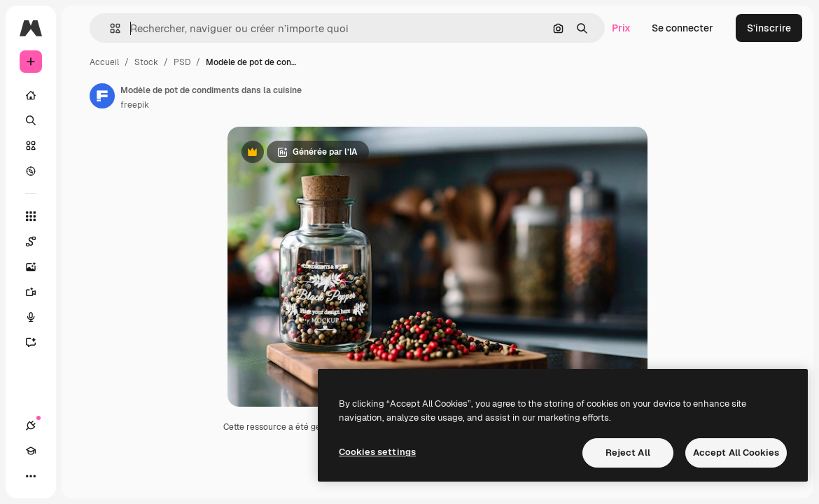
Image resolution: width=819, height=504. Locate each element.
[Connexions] (31, 426)
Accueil (104, 62)
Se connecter (682, 28)
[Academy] (31, 451)
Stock (146, 62)
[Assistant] (38, 342)
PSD (182, 62)
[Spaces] (38, 241)
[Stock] (31, 146)
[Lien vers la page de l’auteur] (102, 96)
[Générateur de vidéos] (38, 292)
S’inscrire (769, 28)
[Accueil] (31, 95)
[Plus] (31, 476)
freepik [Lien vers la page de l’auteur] (135, 105)
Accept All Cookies (736, 453)
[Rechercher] (31, 120)
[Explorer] (31, 171)
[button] (110, 28)
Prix (621, 28)
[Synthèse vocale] (38, 317)
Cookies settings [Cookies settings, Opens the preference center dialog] (377, 452)
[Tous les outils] (31, 216)
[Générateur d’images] (38, 267)
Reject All (628, 453)
